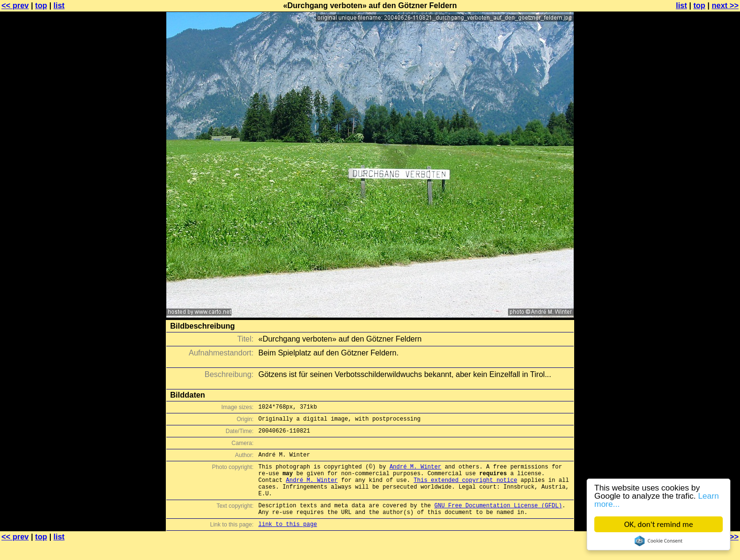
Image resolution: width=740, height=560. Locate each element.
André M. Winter (416, 474)
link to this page (288, 541)
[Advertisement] (701, 237)
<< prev (15, 6)
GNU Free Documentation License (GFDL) (498, 520)
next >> (725, 6)
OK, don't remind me (659, 524)
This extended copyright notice (465, 490)
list (59, 6)
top (41, 6)
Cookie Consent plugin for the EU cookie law (659, 541)
